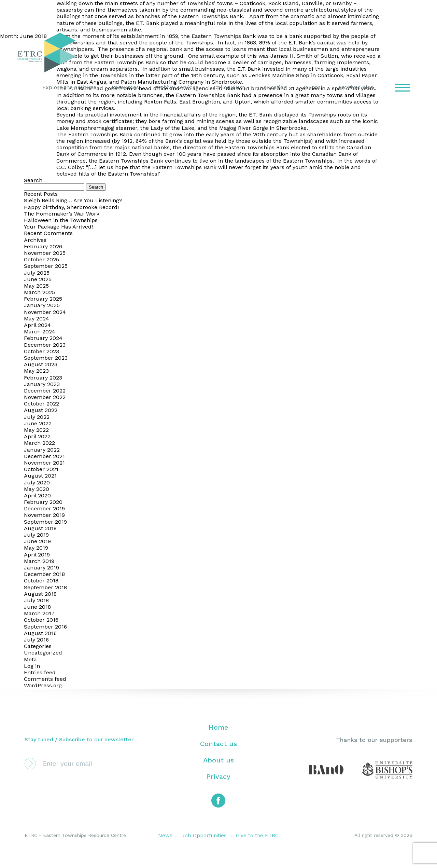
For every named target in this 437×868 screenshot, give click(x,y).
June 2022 (38, 423)
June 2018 (37, 607)
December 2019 (44, 508)
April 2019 (37, 555)
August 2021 (40, 476)
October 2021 (41, 469)
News (165, 836)
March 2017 (39, 613)
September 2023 (46, 358)
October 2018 (41, 581)
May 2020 (37, 489)
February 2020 (43, 502)
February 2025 (43, 299)
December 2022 (45, 391)
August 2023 (41, 364)
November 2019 (44, 515)
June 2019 (37, 541)
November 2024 (45, 312)
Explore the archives (69, 87)
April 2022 (37, 436)
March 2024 (40, 332)
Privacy (218, 776)
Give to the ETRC (257, 836)
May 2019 (36, 548)
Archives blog (356, 87)
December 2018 (44, 574)
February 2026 (43, 246)
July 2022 (37, 417)
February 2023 (43, 378)
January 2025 (42, 305)
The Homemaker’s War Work (62, 214)
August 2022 (41, 410)
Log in (32, 666)
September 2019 (45, 522)
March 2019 (39, 561)
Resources (125, 87)
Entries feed (40, 672)
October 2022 (41, 404)
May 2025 (36, 286)
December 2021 (44, 456)
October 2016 (41, 620)
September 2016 (45, 627)
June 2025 (38, 279)
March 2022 (39, 443)
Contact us (218, 744)
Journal (312, 87)
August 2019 (40, 528)
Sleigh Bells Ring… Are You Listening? (73, 200)
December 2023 (45, 345)
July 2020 (37, 483)
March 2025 (39, 292)
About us (218, 760)
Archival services (176, 87)
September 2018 (45, 587)
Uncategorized (43, 653)
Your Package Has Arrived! (58, 227)
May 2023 (36, 371)
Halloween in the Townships (61, 220)
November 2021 (44, 463)
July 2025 (37, 273)
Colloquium (229, 87)
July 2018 (36, 600)
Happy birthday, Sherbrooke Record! (71, 207)
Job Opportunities (204, 836)
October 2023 (41, 351)
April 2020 (37, 495)
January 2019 (41, 568)
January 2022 (42, 450)
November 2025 (45, 253)
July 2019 (36, 535)
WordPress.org (43, 685)
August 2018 (40, 594)
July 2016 (36, 640)
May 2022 (36, 430)
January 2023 (42, 384)
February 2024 (43, 338)
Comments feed (45, 679)
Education (273, 87)
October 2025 (41, 259)
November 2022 (45, 397)
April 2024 (37, 325)
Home (218, 727)
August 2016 (40, 633)
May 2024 (37, 319)
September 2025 (46, 266)
